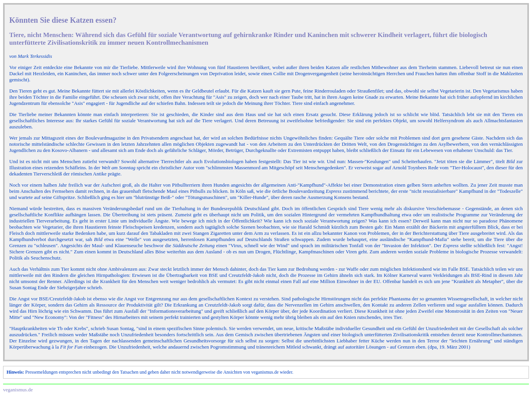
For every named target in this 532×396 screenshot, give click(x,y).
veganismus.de (18, 390)
